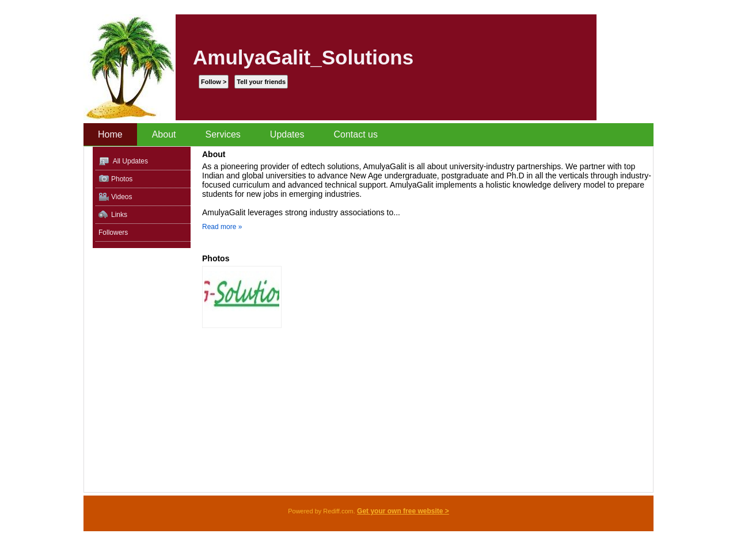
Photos (115, 179)
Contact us (355, 134)
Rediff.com (338, 511)
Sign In (610, 6)
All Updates (123, 161)
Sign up (640, 6)
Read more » (222, 227)
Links (113, 215)
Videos (115, 197)
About (164, 134)
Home (110, 134)
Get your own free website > (403, 511)
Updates (287, 134)
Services (223, 134)
